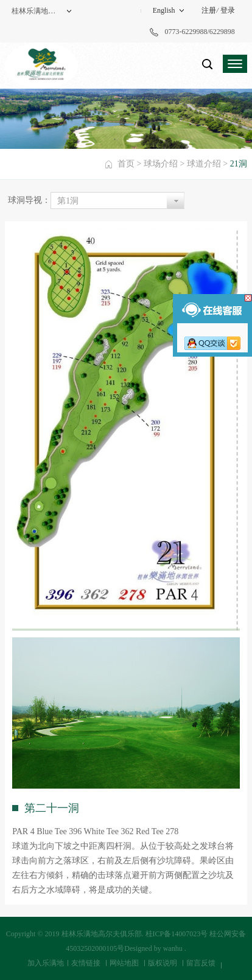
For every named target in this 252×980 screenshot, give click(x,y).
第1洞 (68, 201)
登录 (228, 10)
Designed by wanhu (153, 948)
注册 (209, 10)
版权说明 (163, 963)
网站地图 (124, 963)
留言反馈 (201, 963)
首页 (126, 164)
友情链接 (86, 963)
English (164, 10)
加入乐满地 (46, 963)
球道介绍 (204, 164)
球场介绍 (161, 164)
